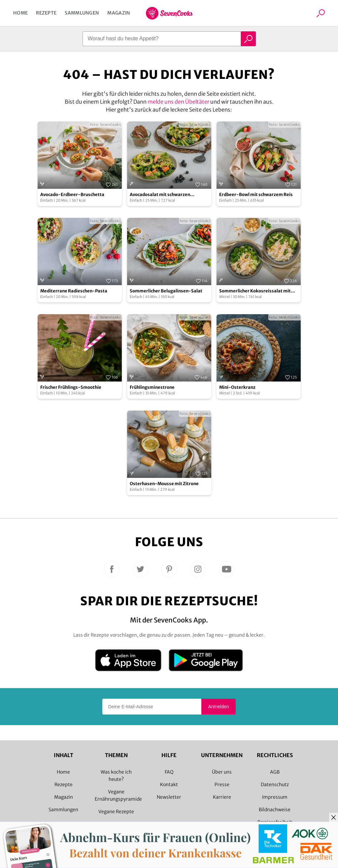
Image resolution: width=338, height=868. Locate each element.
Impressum (275, 797)
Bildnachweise (275, 810)
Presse (222, 785)
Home (20, 13)
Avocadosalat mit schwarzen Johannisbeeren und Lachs (160, 195)
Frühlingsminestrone (152, 387)
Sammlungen (82, 13)
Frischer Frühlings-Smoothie (71, 387)
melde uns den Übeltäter (178, 102)
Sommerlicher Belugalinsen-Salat (166, 291)
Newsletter (169, 797)
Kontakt (169, 785)
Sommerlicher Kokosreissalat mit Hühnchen (255, 291)
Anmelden (218, 707)
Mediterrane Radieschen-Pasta (74, 291)
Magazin (119, 13)
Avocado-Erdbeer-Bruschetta (72, 195)
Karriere (222, 797)
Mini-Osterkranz (237, 387)
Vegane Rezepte (116, 812)
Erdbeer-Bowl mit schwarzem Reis (256, 195)
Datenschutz (275, 785)
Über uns (222, 772)
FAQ (169, 772)
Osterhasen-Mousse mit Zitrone (164, 484)
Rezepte (46, 13)
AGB (275, 772)
